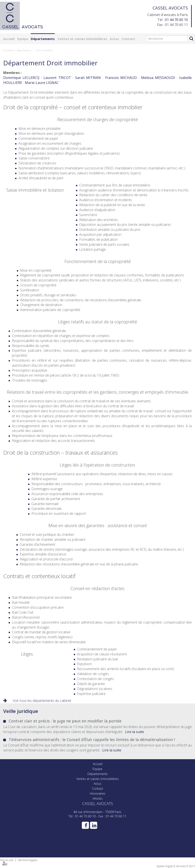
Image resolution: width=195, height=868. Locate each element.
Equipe (23, 39)
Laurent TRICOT (57, 78)
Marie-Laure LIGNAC (42, 83)
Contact (129, 39)
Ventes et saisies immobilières (82, 39)
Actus (114, 39)
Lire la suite (135, 732)
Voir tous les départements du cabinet (42, 701)
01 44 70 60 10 (176, 20)
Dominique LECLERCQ (21, 78)
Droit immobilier (44, 50)
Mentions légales (28, 860)
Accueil (9, 39)
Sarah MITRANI (88, 78)
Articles (98, 798)
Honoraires (98, 793)
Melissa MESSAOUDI (158, 78)
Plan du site (7, 860)
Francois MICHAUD (121, 78)
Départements (43, 39)
